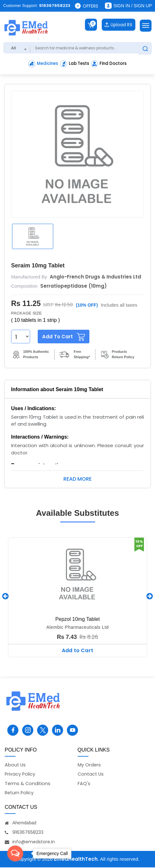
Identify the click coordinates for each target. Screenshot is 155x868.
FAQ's (84, 783)
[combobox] (17, 47)
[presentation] (5, 595)
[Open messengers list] (15, 853)
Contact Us (91, 774)
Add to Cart (77, 649)
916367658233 (55, 6)
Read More (77, 478)
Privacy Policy (20, 774)
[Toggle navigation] (146, 25)
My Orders (89, 764)
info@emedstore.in (34, 842)
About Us (16, 764)
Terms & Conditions (28, 783)
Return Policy (20, 793)
